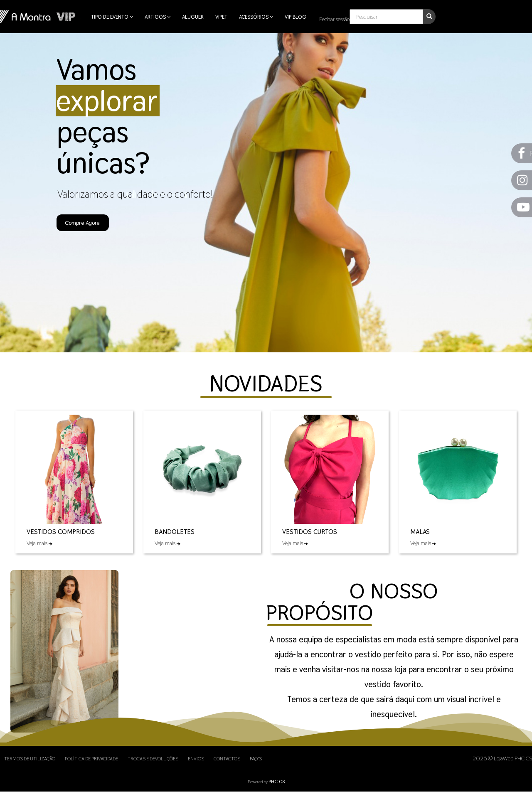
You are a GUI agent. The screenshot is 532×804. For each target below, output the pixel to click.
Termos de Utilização (30, 759)
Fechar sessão (334, 19)
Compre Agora (82, 223)
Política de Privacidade (91, 759)
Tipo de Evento (112, 17)
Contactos (227, 759)
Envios (196, 759)
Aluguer (193, 17)
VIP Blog (296, 17)
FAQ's (256, 759)
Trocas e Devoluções (153, 759)
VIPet (221, 17)
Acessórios (256, 17)
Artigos (158, 17)
